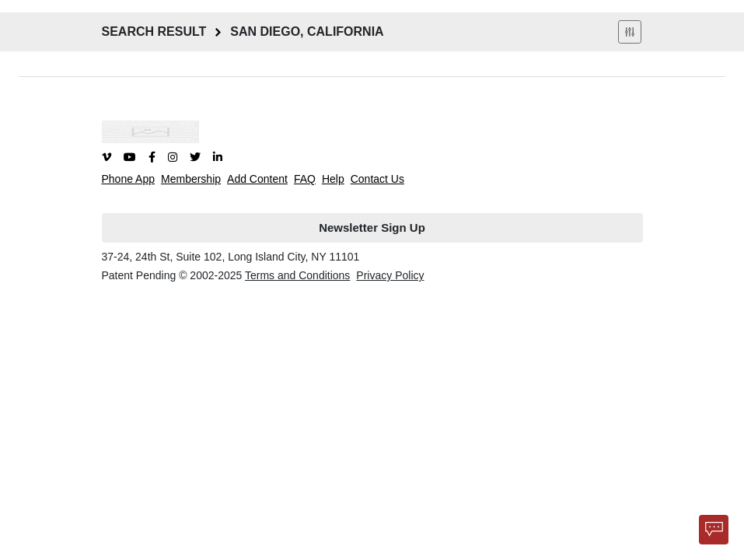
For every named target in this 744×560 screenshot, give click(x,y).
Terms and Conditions (297, 275)
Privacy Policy (390, 275)
